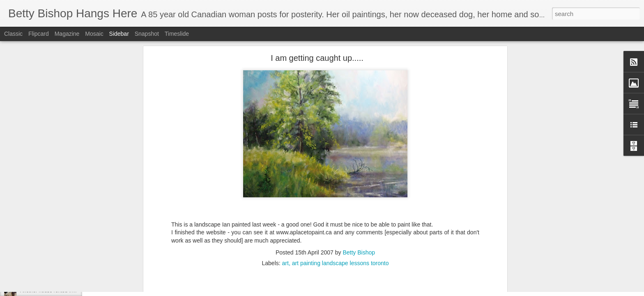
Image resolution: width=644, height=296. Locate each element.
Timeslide (177, 34)
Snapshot (147, 34)
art (285, 151)
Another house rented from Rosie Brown (64, 291)
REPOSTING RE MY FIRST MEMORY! (63, 272)
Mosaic (94, 34)
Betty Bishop (359, 140)
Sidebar (119, 34)
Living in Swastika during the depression (64, 254)
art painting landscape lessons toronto (340, 151)
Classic (13, 34)
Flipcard (39, 34)
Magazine (67, 34)
